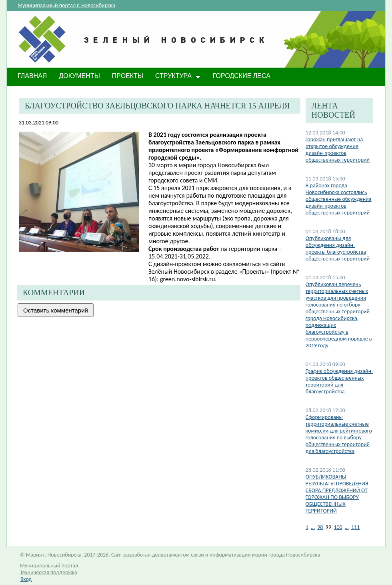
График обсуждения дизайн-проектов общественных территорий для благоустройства (339, 381)
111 (355, 527)
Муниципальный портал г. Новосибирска (66, 5)
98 (320, 527)
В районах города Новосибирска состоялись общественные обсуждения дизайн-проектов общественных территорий (339, 199)
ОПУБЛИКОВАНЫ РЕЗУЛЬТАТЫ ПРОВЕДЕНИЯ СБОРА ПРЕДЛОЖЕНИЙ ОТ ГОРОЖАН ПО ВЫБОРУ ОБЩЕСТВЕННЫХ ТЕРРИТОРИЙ (337, 494)
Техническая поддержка (49, 572)
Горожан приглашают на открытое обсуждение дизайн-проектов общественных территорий (338, 150)
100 (338, 527)
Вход (26, 579)
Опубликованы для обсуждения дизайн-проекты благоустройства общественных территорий (338, 248)
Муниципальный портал (49, 566)
